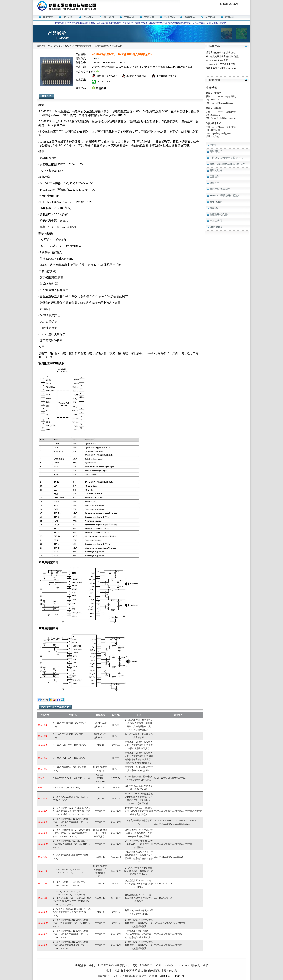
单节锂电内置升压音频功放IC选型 (222, 56)
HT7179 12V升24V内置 (217, 60)
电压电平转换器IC (220, 215)
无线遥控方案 (199, 23)
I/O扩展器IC (216, 227)
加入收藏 (234, 4)
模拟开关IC (216, 183)
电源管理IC (216, 151)
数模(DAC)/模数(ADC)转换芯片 (227, 164)
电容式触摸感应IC (220, 189)
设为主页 (224, 4)
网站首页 (48, 17)
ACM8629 (145, 960)
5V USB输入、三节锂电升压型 (221, 64)
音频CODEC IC (218, 202)
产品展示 (89, 17)
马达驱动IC (102, 23)
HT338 (153, 960)
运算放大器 (216, 221)
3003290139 (171, 76)
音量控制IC (216, 177)
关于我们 (68, 17)
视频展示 (190, 17)
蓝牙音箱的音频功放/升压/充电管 (222, 52)
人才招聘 (210, 17)
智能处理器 (216, 170)
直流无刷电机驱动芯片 (218, 23)
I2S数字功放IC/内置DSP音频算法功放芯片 (75, 23)
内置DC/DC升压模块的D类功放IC (151, 23)
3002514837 (111, 76)
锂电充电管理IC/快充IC (179, 23)
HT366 (137, 960)
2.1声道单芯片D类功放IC (121, 23)
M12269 (130, 960)
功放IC (68, 46)
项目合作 (109, 17)
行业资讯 (169, 17)
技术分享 (149, 17)
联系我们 (230, 17)
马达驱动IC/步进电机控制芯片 (226, 158)
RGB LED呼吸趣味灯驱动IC (225, 196)
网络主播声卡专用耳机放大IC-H (221, 68)
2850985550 (141, 76)
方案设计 (129, 17)
